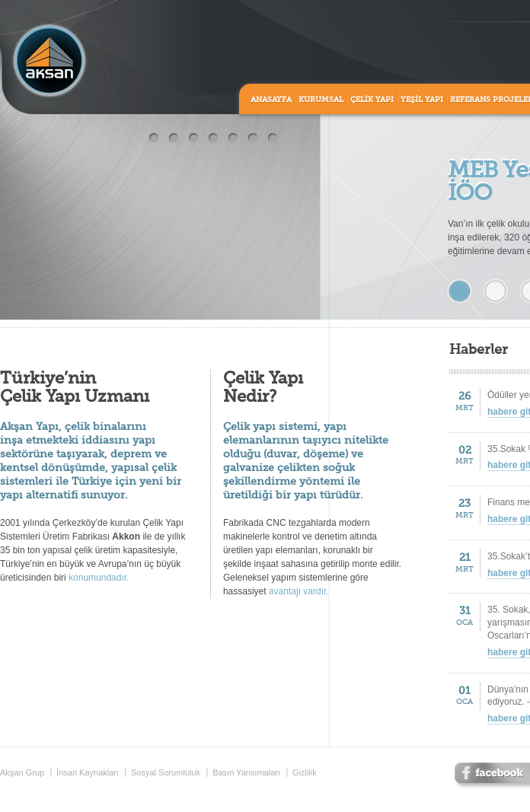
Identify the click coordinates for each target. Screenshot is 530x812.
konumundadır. (99, 578)
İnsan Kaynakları (88, 772)
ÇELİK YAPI (372, 100)
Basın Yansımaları (246, 772)
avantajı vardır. (299, 591)
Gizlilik (305, 772)
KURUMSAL (321, 100)
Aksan (49, 61)
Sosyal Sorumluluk (166, 772)
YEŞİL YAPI (422, 100)
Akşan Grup (22, 772)
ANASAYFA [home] (271, 100)
